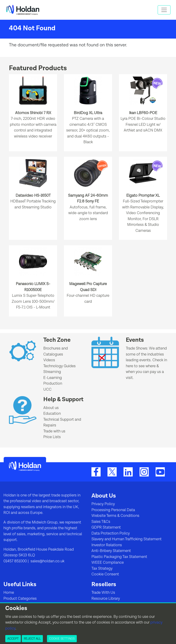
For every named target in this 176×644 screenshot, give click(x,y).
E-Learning (53, 378)
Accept (13, 638)
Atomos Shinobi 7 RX (33, 113)
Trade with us (54, 431)
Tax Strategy (102, 568)
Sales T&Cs (101, 522)
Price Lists (52, 437)
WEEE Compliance (108, 563)
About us (51, 408)
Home (9, 593)
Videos (49, 360)
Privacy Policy (103, 504)
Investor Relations (107, 545)
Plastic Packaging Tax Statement (119, 557)
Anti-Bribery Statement (111, 551)
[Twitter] (112, 472)
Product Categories (20, 599)
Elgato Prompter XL (143, 196)
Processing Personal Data (113, 510)
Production (53, 384)
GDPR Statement (106, 527)
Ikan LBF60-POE (143, 113)
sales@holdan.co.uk (47, 561)
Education (52, 414)
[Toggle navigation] (164, 10)
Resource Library (106, 599)
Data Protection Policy (111, 533)
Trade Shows (136, 348)
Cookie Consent (105, 574)
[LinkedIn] (128, 472)
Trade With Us (103, 593)
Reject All (32, 638)
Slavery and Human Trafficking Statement (126, 539)
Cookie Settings (62, 638)
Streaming (52, 372)
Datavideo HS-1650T (33, 196)
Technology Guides (59, 366)
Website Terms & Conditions (115, 516)
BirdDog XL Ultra (88, 113)
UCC (47, 389)
